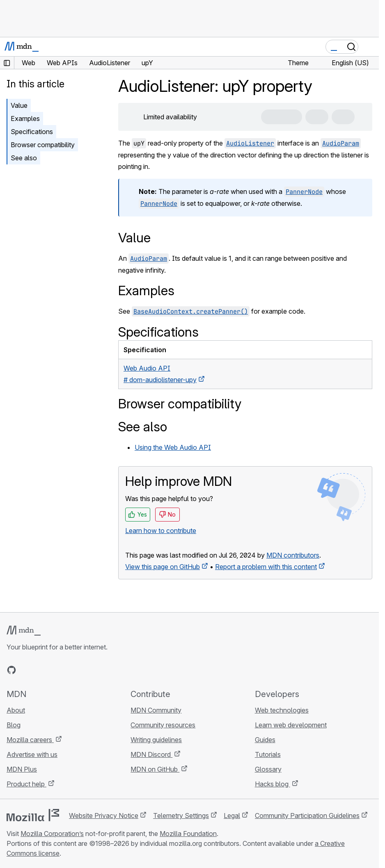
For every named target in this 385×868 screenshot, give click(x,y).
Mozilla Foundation (188, 834)
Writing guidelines (156, 740)
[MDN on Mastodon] (56, 670)
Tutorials (268, 754)
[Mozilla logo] (33, 815)
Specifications (32, 132)
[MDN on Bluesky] (26, 670)
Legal (232, 816)
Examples (25, 118)
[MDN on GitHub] (11, 670)
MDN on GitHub (155, 769)
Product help (26, 784)
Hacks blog (273, 784)
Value (19, 105)
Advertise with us (32, 754)
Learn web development (291, 725)
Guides (265, 740)
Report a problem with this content (266, 567)
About (16, 710)
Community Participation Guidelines (307, 816)
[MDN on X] (41, 670)
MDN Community (156, 710)
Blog (14, 725)
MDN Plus (22, 769)
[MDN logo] (24, 631)
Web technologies (282, 710)
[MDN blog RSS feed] (71, 670)
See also (24, 158)
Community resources (163, 725)
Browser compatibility (43, 145)
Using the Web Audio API (173, 447)
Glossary (268, 769)
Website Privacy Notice (104, 816)
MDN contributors (293, 555)
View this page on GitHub (163, 567)
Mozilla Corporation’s (52, 834)
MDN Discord (151, 754)
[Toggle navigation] (369, 47)
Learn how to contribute (161, 531)
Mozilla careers (30, 740)
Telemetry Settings (181, 816)
